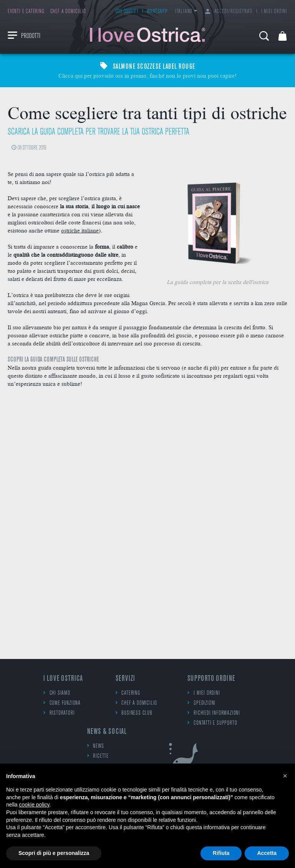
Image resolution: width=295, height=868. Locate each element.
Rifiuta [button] (221, 853)
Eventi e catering (26, 12)
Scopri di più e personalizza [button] (54, 853)
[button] (285, 776)
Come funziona (62, 703)
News (96, 746)
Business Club (134, 713)
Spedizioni (201, 703)
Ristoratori (59, 713)
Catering (128, 693)
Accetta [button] (267, 853)
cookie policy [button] (34, 805)
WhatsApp (157, 12)
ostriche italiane (80, 230)
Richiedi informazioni (214, 713)
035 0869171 (127, 12)
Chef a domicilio (68, 12)
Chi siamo (57, 693)
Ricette (98, 756)
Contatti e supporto (212, 723)
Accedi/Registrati (229, 12)
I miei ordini (274, 12)
